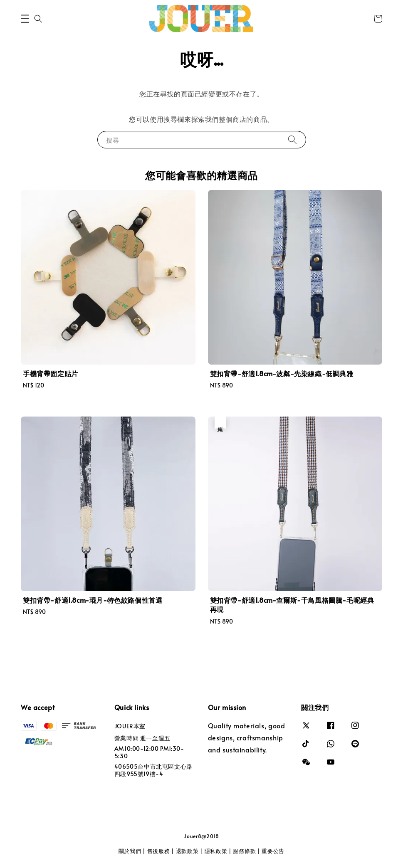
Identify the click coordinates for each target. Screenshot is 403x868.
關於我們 (130, 851)
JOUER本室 (130, 726)
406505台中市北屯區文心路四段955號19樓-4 (153, 770)
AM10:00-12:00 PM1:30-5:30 (149, 752)
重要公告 (273, 851)
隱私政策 (216, 851)
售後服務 (159, 851)
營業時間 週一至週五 (142, 738)
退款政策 (187, 851)
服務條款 (244, 851)
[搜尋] (292, 139)
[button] (25, 19)
